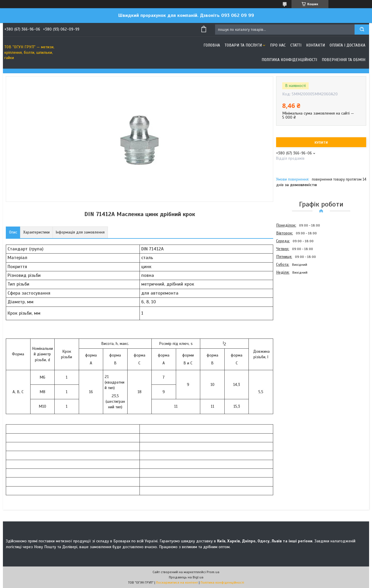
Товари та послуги (243, 45)
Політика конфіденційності (289, 60)
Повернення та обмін (344, 60)
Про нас (278, 45)
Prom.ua (213, 572)
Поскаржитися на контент (177, 582)
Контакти (315, 45)
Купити (321, 142)
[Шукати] (362, 30)
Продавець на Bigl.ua (186, 577)
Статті (296, 45)
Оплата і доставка (347, 45)
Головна (212, 45)
